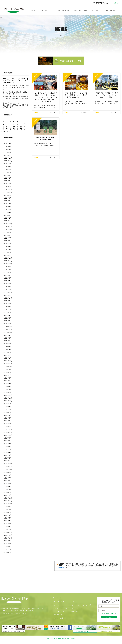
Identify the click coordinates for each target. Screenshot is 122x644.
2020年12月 (8, 327)
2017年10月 (8, 435)
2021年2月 (8, 321)
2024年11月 (8, 192)
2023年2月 (8, 252)
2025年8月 (8, 167)
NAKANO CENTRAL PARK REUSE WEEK (46, 139)
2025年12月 (8, 155)
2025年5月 (8, 175)
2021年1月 (8, 324)
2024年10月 (8, 195)
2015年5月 (8, 518)
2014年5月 (8, 552)
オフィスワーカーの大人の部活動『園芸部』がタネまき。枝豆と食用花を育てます (16, 87)
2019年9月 (8, 369)
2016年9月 (8, 472)
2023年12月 (8, 224)
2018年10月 (8, 401)
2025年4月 (8, 178)
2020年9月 (8, 335)
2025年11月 (8, 158)
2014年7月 (8, 547)
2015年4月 (8, 521)
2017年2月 (8, 458)
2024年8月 (8, 201)
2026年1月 (8, 152)
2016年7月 (8, 478)
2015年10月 (8, 504)
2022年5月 (8, 278)
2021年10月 (8, 298)
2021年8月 (8, 304)
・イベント (56, 605)
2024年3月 (8, 215)
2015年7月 (8, 512)
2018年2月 (8, 424)
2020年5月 (8, 347)
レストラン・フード (81, 11)
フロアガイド (96, 11)
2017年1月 (8, 461)
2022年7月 (8, 272)
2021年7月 (8, 307)
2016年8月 (8, 475)
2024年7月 (8, 204)
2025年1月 (8, 187)
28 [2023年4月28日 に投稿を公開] (17, 130)
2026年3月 (8, 147)
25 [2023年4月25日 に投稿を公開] (7, 130)
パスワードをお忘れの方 (109, 614)
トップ (33, 11)
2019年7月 (8, 375)
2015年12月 (8, 498)
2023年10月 (8, 229)
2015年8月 (8, 509)
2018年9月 (8, 404)
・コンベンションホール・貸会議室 (81, 605)
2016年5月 (8, 484)
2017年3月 (8, 455)
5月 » (8, 131)
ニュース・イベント (45, 11)
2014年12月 (8, 532)
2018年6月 (8, 412)
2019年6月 (8, 378)
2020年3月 (8, 352)
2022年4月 (8, 281)
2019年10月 (8, 367)
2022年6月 (8, 275)
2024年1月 (8, 221)
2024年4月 (8, 212)
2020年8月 (8, 338)
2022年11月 (8, 261)
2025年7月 (8, 169)
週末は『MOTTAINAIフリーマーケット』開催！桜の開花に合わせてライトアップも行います (16, 105)
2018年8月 (8, 407)
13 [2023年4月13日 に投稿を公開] (14, 126)
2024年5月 (8, 209)
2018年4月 (8, 418)
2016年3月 (8, 489)
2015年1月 (8, 529)
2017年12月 (8, 429)
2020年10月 (8, 332)
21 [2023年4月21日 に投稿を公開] (17, 128)
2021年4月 (8, 315)
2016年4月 (8, 487)
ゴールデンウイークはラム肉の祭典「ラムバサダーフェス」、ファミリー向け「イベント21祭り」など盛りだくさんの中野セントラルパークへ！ (46, 97)
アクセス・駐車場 (110, 11)
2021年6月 (8, 309)
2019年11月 (8, 364)
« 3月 (3, 131)
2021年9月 (8, 301)
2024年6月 (8, 207)
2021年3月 (8, 318)
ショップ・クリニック (63, 11)
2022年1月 (8, 289)
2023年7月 (8, 238)
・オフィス (73, 602)
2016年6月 (8, 481)
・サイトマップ (75, 612)
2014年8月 (8, 544)
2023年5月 (8, 244)
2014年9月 (8, 541)
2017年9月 (8, 438)
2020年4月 (8, 349)
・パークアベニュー (76, 608)
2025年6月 (8, 172)
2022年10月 (8, 264)
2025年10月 (8, 161)
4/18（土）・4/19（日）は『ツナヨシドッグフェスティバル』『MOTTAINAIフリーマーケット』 (16, 81)
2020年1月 (8, 358)
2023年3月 (8, 249)
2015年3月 (8, 524)
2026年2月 (8, 149)
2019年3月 (8, 387)
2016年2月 (8, 492)
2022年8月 (8, 269)
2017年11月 (8, 432)
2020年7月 (8, 341)
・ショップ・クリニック (60, 608)
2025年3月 (8, 181)
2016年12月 (8, 464)
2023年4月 (8, 247)
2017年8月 (8, 441)
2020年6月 (8, 344)
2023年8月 (8, 235)
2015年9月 (8, 507)
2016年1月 (8, 495)
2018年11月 (8, 398)
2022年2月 (8, 287)
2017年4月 (8, 452)
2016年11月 (8, 467)
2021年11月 (8, 295)
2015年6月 (8, 515)
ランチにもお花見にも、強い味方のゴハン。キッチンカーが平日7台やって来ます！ (16, 98)
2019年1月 (8, 392)
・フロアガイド (57, 615)
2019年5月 (8, 381)
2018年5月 (8, 415)
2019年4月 (8, 384)
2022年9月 (8, 267)
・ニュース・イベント (59, 602)
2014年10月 (8, 538)
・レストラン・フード (59, 612)
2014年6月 (8, 549)
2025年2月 (8, 184)
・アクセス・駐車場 (59, 618)
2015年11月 (8, 501)
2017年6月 (8, 447)
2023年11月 (8, 227)
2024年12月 (8, 189)
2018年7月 (8, 409)
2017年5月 (8, 449)
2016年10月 (8, 469)
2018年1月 (8, 427)
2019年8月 (8, 372)
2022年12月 (8, 258)
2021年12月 (8, 292)
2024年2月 (8, 218)
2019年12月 (8, 361)
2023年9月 (8, 232)
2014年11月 (8, 535)
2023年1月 (8, 255)
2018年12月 (8, 395)
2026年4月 (8, 144)
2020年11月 (8, 329)
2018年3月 (8, 421)
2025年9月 (8, 164)
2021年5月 (8, 312)
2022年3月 (8, 284)
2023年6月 (8, 241)
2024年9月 (8, 198)
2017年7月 (8, 444)
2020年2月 (8, 355)
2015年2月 (8, 527)
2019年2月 (8, 389)
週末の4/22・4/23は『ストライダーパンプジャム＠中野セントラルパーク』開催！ (107, 95)
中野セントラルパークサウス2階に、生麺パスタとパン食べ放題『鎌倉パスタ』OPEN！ (76, 95)
